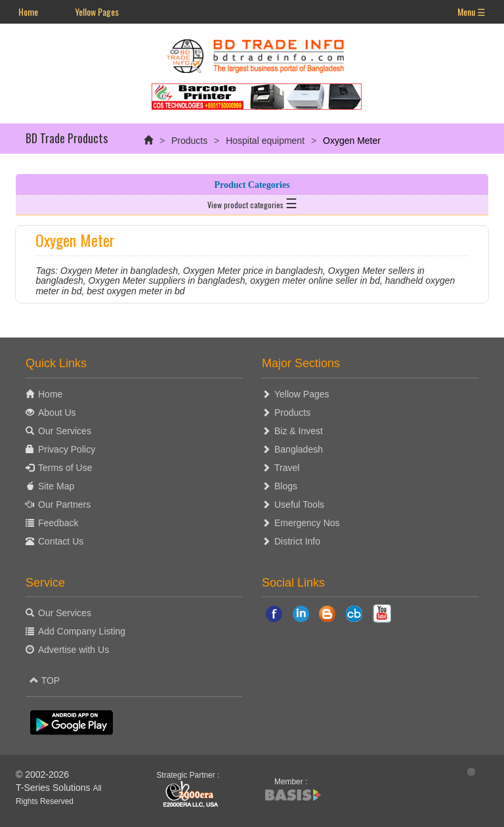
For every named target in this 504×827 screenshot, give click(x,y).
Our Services (65, 431)
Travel (287, 468)
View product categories (252, 202)
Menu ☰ (472, 11)
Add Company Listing (82, 631)
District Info (297, 541)
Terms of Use (65, 468)
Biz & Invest (299, 431)
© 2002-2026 (42, 774)
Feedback (58, 523)
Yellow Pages (97, 11)
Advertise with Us (73, 650)
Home (28, 11)
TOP (45, 681)
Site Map (56, 486)
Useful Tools (299, 504)
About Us (57, 413)
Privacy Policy (67, 449)
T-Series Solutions (54, 788)
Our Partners (64, 504)
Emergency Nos (307, 523)
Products (189, 141)
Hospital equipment (265, 141)
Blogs (286, 486)
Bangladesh (299, 449)
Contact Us (61, 541)
